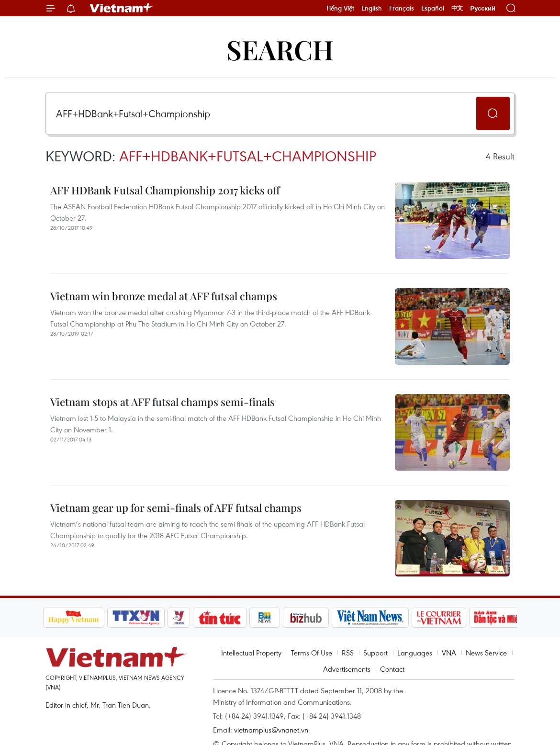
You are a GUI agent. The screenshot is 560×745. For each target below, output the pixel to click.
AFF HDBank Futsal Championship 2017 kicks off (165, 190)
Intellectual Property (251, 653)
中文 (457, 8)
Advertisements (347, 669)
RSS (348, 653)
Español (433, 8)
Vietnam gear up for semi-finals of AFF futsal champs (176, 508)
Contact (392, 669)
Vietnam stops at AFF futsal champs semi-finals (162, 402)
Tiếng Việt (340, 8)
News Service (486, 653)
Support (375, 653)
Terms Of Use (312, 653)
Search (280, 49)
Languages (415, 653)
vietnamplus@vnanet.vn (271, 730)
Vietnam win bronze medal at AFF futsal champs (164, 296)
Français (402, 8)
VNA (449, 653)
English (372, 8)
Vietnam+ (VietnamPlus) (122, 8)
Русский (483, 8)
